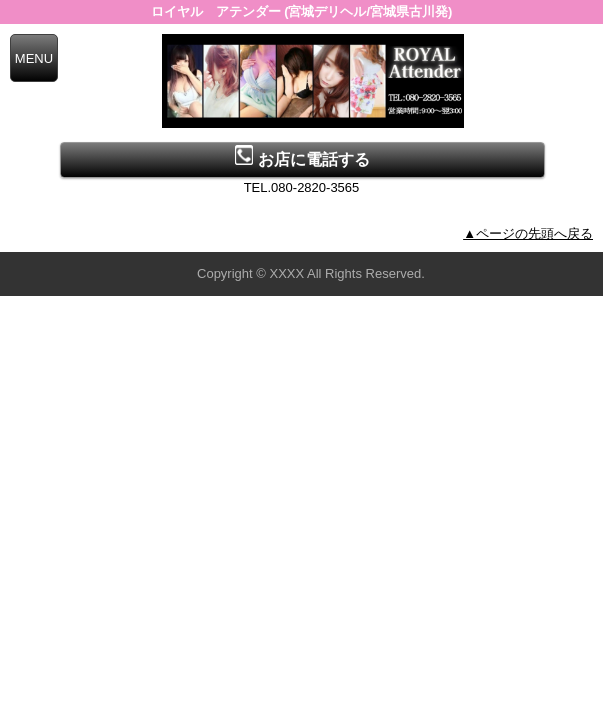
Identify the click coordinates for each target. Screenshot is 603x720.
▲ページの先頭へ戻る (528, 233)
